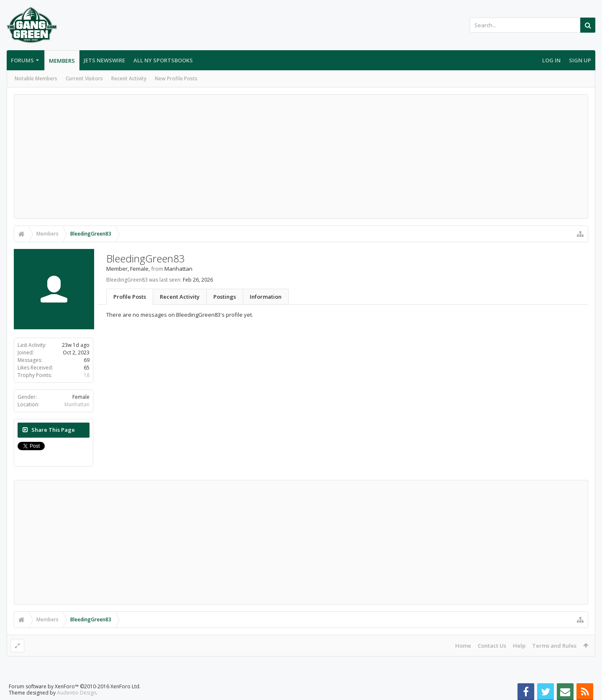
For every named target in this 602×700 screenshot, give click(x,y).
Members (62, 61)
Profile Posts (130, 297)
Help (519, 646)
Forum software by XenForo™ (75, 686)
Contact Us (492, 646)
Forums (22, 60)
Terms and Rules (554, 646)
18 (87, 375)
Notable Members (36, 78)
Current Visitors (84, 78)
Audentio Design (77, 693)
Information (266, 297)
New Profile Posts (176, 78)
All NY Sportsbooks (163, 60)
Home (463, 646)
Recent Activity (129, 78)
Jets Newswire (104, 60)
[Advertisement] (301, 156)
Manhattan (77, 404)
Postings (225, 297)
